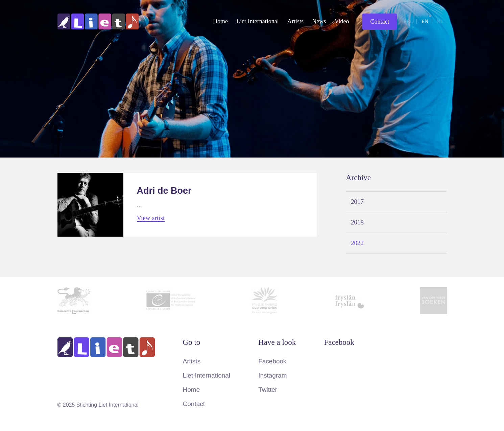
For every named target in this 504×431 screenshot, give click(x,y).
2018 (357, 222)
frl (408, 21)
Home (220, 21)
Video (342, 21)
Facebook (272, 361)
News (319, 21)
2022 (357, 243)
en (425, 21)
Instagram (272, 375)
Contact (380, 22)
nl (440, 21)
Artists (295, 21)
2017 (357, 202)
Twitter (268, 390)
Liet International (257, 21)
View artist (151, 218)
